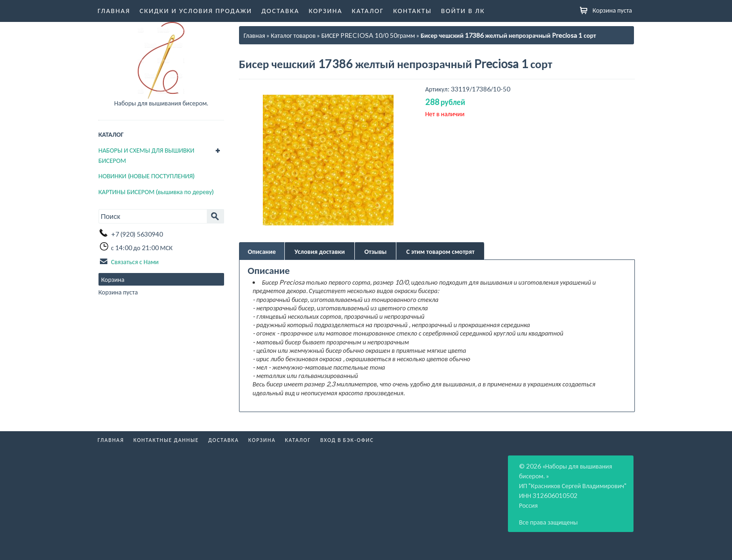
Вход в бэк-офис (347, 440)
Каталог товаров (293, 35)
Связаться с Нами (135, 262)
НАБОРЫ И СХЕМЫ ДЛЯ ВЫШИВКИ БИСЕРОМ (147, 155)
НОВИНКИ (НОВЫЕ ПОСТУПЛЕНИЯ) (147, 176)
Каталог (368, 10)
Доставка (280, 10)
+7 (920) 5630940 (137, 234)
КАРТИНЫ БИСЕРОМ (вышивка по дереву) (156, 192)
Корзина (325, 10)
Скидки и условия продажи (196, 10)
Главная (114, 10)
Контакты (412, 10)
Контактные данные (166, 440)
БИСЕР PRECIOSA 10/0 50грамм (368, 35)
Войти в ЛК (463, 10)
